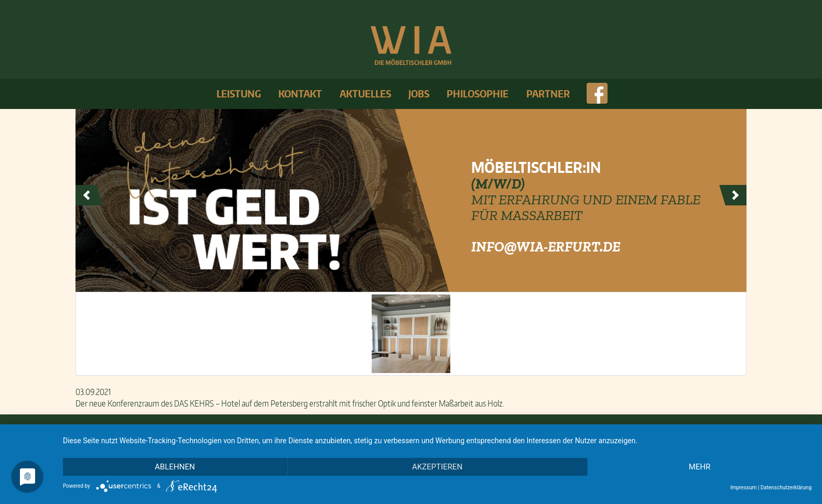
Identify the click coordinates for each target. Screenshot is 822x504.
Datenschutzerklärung (786, 487)
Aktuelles (365, 94)
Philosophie (478, 94)
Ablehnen (175, 467)
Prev (89, 195)
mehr (700, 467)
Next (733, 195)
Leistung (239, 94)
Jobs (419, 94)
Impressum (743, 487)
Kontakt (300, 94)
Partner (548, 94)
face (597, 94)
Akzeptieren (437, 467)
